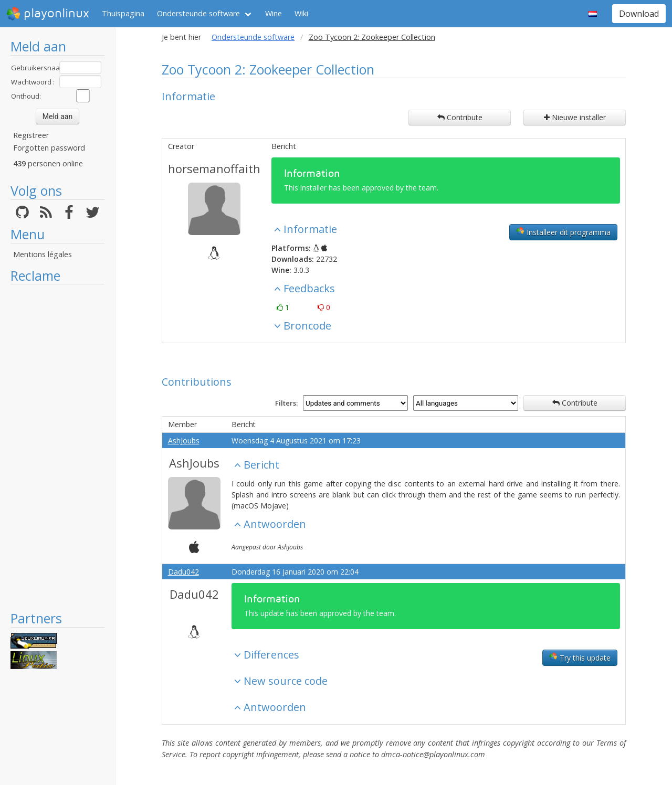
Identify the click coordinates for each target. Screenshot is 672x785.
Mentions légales (43, 254)
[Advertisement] (57, 447)
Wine (274, 13)
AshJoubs (184, 441)
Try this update (580, 657)
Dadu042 (183, 572)
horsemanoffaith (214, 168)
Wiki (301, 13)
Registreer (31, 135)
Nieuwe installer (575, 117)
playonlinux (48, 14)
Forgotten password (49, 148)
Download (639, 14)
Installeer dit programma (563, 232)
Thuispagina (123, 13)
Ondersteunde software (198, 13)
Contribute (460, 117)
